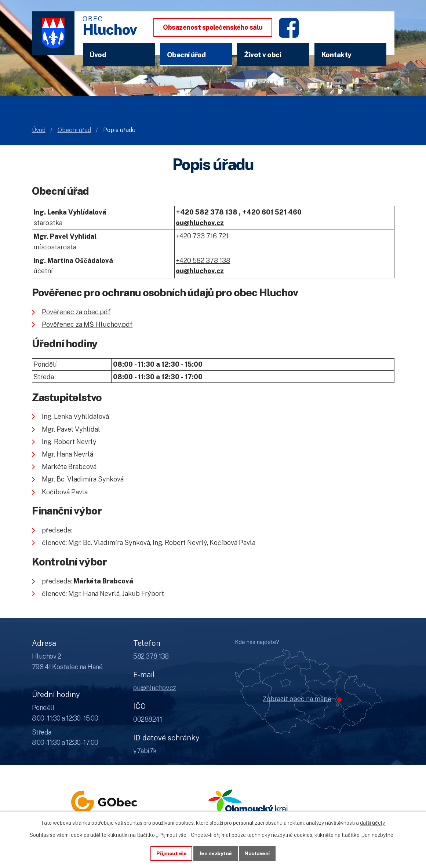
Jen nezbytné (216, 853)
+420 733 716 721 (202, 236)
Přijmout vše (171, 853)
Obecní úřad (186, 55)
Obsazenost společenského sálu (213, 27)
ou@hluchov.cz (155, 688)
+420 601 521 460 (272, 212)
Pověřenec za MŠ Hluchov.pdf (87, 324)
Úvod (98, 55)
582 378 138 (151, 656)
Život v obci (263, 55)
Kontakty (336, 55)
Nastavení (257, 853)
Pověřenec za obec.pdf (76, 312)
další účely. (373, 823)
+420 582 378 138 (207, 212)
